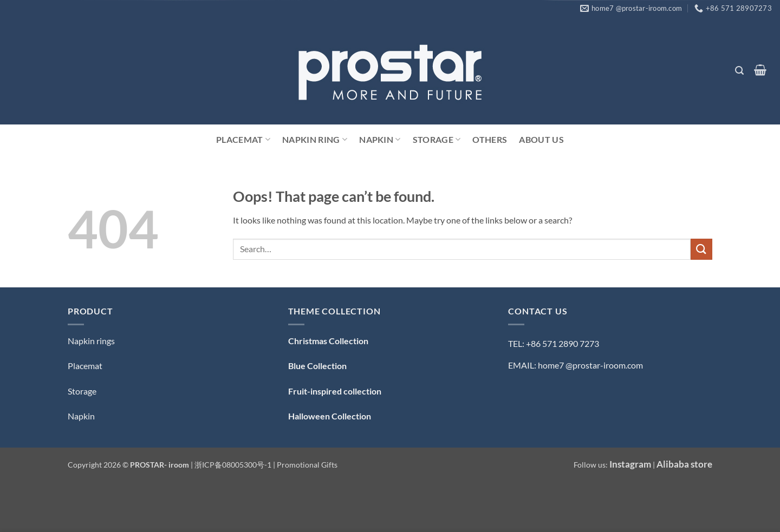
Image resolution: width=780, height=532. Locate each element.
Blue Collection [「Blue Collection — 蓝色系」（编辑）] (317, 366)
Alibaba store (684, 464)
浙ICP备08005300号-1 (234, 465)
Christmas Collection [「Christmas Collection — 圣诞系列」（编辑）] (328, 341)
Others (490, 139)
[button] (739, 71)
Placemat (243, 140)
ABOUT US (541, 139)
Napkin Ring (315, 140)
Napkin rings (91, 341)
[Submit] (701, 249)
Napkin (380, 140)
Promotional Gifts (307, 465)
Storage (437, 140)
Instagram (630, 464)
